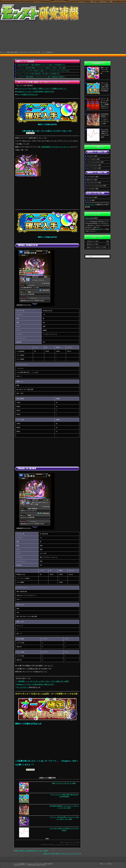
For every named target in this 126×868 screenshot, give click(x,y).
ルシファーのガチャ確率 (94, 168)
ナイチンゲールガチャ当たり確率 (97, 186)
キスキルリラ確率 (92, 197)
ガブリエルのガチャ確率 (94, 165)
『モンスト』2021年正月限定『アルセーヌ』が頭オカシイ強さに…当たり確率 (41, 68)
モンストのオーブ (23, 687)
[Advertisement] (63, 36)
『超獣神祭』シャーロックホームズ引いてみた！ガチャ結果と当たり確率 (43, 681)
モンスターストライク (21, 59)
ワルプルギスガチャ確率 (94, 183)
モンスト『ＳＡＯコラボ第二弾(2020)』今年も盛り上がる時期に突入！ (39, 74)
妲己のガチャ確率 (92, 180)
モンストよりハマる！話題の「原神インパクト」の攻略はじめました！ (42, 89)
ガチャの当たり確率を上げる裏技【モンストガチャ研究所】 (105, 133)
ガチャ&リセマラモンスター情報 (71, 842)
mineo (98, 229)
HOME (15, 59)
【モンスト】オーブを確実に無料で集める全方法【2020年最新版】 (105, 87)
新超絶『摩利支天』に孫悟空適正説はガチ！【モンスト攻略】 (32, 851)
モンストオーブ (91, 205)
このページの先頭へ (106, 864)
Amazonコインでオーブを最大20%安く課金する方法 (36, 92)
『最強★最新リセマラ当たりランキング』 (55, 147)
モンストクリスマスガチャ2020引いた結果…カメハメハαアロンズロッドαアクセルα (43, 71)
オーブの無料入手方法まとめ (27, 95)
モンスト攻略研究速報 (29, 865)
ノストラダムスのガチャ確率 (95, 162)
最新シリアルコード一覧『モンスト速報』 (64, 783)
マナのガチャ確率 (92, 156)
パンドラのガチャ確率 (93, 159)
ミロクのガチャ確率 (93, 177)
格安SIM (89, 218)
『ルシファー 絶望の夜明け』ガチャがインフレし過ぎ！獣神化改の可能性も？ (41, 77)
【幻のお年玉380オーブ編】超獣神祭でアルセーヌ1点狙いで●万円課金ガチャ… (42, 65)
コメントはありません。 (59, 845)
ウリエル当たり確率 (93, 189)
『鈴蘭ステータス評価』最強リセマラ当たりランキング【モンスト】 (61, 854)
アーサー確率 (91, 200)
